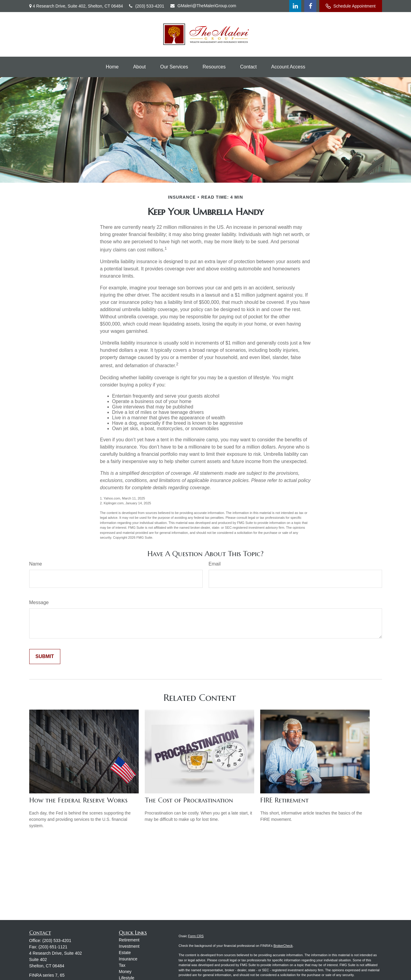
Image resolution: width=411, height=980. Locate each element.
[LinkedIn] (295, 6)
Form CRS (196, 936)
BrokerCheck (283, 946)
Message (39, 602)
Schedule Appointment (351, 6)
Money (125, 972)
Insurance (128, 959)
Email (215, 564)
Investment (129, 946)
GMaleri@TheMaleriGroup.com (203, 6)
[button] (112, 67)
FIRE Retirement (284, 800)
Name (36, 564)
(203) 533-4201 (147, 6)
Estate (125, 953)
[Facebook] (310, 6)
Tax (122, 965)
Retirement (129, 940)
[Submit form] (45, 657)
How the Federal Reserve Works (78, 800)
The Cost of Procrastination (189, 800)
